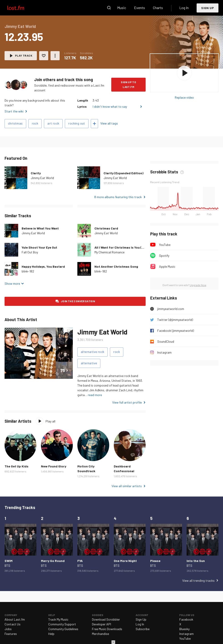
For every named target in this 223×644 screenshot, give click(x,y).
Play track (24, 55)
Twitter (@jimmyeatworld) (175, 320)
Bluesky (184, 629)
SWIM (9, 561)
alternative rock (92, 352)
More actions (55, 56)
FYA (80, 561)
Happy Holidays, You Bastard (43, 266)
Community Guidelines (63, 629)
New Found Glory (54, 466)
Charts (158, 8)
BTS (7, 565)
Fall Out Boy (30, 252)
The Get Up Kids (16, 466)
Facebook (186, 619)
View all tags (109, 123)
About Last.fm (15, 619)
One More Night (125, 561)
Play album (184, 73)
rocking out (77, 123)
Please (155, 561)
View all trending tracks (198, 580)
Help (51, 634)
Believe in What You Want (40, 228)
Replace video (184, 97)
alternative (89, 363)
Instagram (164, 352)
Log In (184, 8)
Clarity (36, 173)
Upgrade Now (198, 285)
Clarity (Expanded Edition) (123, 173)
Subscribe (143, 629)
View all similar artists (127, 486)
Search (109, 8)
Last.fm (21, 8)
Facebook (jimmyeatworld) (176, 331)
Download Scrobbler (106, 619)
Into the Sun (196, 561)
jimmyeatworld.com (171, 309)
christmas (15, 123)
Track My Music (58, 619)
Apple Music (167, 266)
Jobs (8, 629)
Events (139, 8)
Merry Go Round (53, 561)
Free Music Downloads (107, 629)
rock (35, 123)
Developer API (101, 624)
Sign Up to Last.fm (128, 84)
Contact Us (13, 624)
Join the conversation (78, 301)
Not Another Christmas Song (116, 266)
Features (11, 634)
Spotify (164, 256)
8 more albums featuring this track (118, 197)
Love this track (44, 56)
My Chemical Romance (109, 252)
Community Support (62, 624)
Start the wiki (14, 111)
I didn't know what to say (110, 106)
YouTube (165, 245)
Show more (12, 283)
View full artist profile (127, 402)
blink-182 (28, 271)
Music (122, 8)
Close (113, 642)
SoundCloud (166, 341)
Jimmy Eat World (42, 178)
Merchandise (100, 634)
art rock (53, 123)
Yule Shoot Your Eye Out (39, 247)
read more (95, 395)
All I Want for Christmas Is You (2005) (123, 247)
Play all (50, 421)
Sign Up (208, 8)
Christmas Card (106, 228)
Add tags (94, 124)
